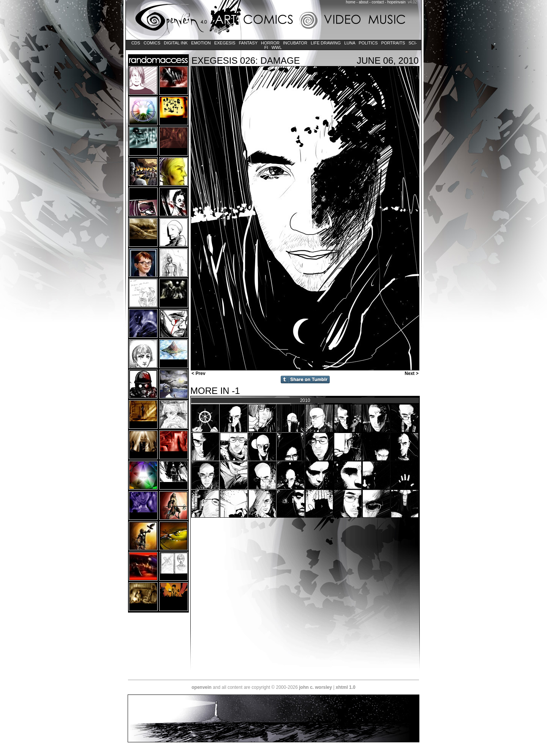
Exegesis (225, 43)
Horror (270, 43)
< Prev (198, 373)
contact (378, 2)
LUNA (350, 43)
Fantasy (248, 43)
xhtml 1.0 (346, 687)
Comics (152, 43)
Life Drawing (326, 43)
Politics (368, 43)
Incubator (295, 43)
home (351, 2)
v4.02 (412, 2)
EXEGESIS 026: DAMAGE (246, 61)
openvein (202, 687)
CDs (136, 43)
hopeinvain (396, 2)
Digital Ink (176, 43)
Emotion (201, 43)
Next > (412, 373)
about (363, 2)
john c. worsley (315, 687)
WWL (277, 47)
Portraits (393, 43)
